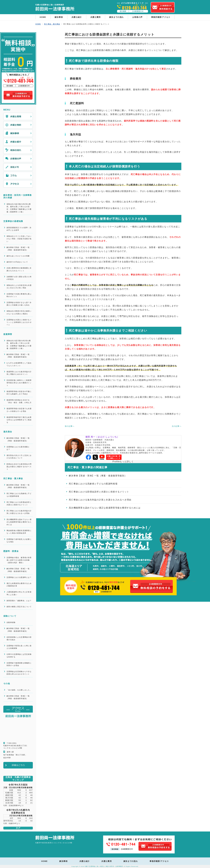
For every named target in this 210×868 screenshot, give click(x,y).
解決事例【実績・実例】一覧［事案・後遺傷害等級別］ (98, 476)
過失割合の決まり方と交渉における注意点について (19, 457)
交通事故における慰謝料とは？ (19, 577)
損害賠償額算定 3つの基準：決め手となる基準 (19, 229)
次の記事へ (177, 426)
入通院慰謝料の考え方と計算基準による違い (19, 593)
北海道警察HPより (16, 806)
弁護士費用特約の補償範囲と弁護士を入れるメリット (19, 269)
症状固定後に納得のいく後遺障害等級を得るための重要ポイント (19, 383)
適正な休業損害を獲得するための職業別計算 (19, 585)
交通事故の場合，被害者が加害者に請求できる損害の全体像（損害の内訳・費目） (19, 560)
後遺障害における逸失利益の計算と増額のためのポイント (19, 373)
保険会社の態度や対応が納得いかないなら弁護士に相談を (19, 312)
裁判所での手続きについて (17, 262)
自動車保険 (11, 622)
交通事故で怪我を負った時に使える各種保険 (19, 647)
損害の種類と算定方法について (19, 607)
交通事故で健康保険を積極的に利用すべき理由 (19, 664)
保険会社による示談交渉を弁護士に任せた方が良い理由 (19, 287)
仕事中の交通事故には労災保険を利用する (19, 656)
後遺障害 (8, 334)
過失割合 (8, 432)
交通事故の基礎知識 (13, 221)
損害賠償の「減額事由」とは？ (19, 601)
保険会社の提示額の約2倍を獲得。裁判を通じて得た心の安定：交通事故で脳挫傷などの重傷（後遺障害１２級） (19, 208)
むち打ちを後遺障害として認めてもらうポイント (19, 364)
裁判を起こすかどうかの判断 (18, 256)
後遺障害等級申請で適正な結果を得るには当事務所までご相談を (19, 420)
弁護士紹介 (77, 17)
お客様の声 (137, 17)
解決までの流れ (116, 17)
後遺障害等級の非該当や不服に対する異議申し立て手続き (19, 393)
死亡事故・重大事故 (13, 478)
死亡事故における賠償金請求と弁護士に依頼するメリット (99, 492)
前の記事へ (70, 426)
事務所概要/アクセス (161, 17)
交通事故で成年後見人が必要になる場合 (19, 541)
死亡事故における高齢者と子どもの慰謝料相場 (93, 484)
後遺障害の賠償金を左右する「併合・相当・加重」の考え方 (19, 401)
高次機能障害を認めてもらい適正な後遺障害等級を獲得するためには (105, 508)
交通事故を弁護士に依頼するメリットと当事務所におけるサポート (19, 322)
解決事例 (59, 17)
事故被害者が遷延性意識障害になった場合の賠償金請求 (19, 532)
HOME (43, 17)
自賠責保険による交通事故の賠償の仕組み (19, 638)
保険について (10, 616)
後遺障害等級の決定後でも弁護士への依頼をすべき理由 (19, 410)
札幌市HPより (14, 823)
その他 (7, 683)
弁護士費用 (95, 17)
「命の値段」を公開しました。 (19, 690)
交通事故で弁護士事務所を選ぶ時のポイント (19, 295)
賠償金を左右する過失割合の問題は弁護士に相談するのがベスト (19, 467)
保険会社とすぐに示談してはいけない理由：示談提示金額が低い (19, 239)
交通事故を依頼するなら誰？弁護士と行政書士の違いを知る (19, 304)
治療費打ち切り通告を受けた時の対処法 (19, 278)
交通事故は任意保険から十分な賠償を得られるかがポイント (19, 673)
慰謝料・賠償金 (11, 551)
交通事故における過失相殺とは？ (18, 448)
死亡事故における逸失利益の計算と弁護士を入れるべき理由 (100, 500)
